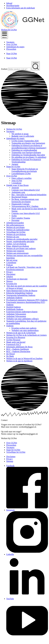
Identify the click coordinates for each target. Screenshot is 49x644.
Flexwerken (11, 49)
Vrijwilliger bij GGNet (16, 232)
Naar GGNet (12, 54)
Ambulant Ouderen (14, 298)
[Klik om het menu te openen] (5, 35)
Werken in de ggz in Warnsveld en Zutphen (24, 358)
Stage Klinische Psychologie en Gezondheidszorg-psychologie (25, 170)
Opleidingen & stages (15, 47)
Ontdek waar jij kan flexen (17, 185)
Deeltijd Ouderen (14, 307)
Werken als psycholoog (16, 234)
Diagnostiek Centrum (20, 204)
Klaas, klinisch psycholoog (18, 246)
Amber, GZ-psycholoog (16, 244)
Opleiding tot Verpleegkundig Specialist (28, 155)
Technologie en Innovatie (17, 279)
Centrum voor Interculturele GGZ (26, 190)
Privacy (9, 272)
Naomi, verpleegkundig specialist (20, 241)
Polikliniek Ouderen (15, 309)
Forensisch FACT (14, 344)
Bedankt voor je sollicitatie (23, 136)
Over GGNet (12, 44)
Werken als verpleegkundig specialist (22, 239)
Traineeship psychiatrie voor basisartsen (28, 143)
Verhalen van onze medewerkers (25, 330)
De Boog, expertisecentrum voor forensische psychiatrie (25, 200)
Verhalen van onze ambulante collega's (22, 319)
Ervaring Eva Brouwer (16, 337)
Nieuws (9, 281)
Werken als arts (13, 237)
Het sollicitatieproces (15, 225)
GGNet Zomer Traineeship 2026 (25, 141)
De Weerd (10, 354)
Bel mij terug (12, 260)
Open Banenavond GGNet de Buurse (22, 291)
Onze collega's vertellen (21, 178)
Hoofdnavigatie (13, 6)
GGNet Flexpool (13, 340)
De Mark (10, 356)
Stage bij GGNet (13, 167)
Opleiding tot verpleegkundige (24, 150)
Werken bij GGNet (14, 129)
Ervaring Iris (12, 284)
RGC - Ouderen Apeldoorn (18, 349)
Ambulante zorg (18, 192)
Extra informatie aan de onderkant (21, 8)
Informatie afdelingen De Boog (19, 347)
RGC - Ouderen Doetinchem (18, 351)
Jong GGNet (17, 181)
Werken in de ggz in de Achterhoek (21, 333)
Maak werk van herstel (16, 342)
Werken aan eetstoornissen (17, 253)
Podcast (10, 265)
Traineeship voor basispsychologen (26, 152)
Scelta (14, 216)
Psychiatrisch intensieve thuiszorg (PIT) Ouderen (27, 300)
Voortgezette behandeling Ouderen (21, 295)
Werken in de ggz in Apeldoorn (19, 361)
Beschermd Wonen (19, 197)
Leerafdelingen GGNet (21, 174)
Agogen (15, 164)
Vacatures (10, 42)
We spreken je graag (20, 134)
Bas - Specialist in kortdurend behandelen (29, 195)
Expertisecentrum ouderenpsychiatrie (22, 312)
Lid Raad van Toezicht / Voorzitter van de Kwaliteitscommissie (24, 268)
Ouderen (10, 326)
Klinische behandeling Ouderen (20, 293)
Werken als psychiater (15, 227)
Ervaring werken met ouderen (24, 328)
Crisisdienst (16, 183)
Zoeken (4, 69)
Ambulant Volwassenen (16, 314)
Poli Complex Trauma (21, 218)
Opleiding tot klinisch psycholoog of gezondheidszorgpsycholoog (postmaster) (29, 147)
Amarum (15, 188)
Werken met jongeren (15, 251)
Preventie (15, 220)
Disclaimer (11, 274)
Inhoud (9, 3)
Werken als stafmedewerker (18, 230)
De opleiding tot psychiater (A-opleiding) (29, 157)
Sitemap (10, 461)
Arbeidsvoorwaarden (15, 223)
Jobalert (10, 277)
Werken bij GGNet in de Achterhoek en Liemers (26, 335)
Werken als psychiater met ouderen (21, 248)
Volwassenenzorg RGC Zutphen (25, 206)
